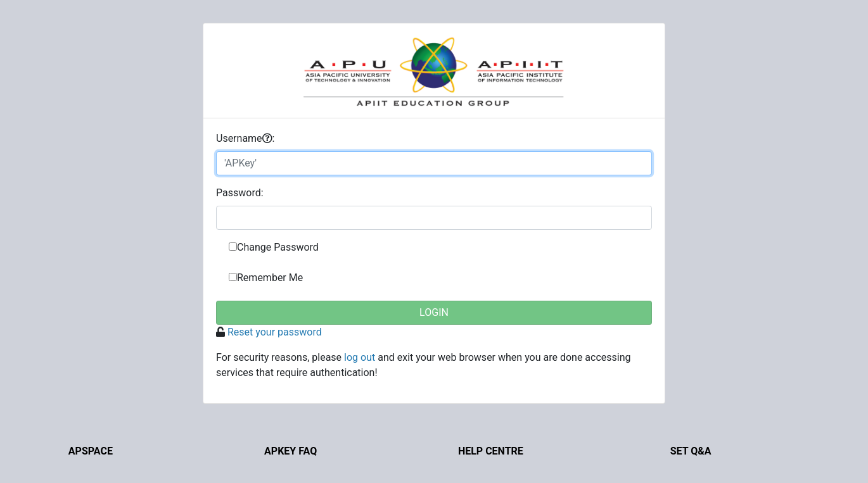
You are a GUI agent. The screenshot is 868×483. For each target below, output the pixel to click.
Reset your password (275, 332)
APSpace (91, 451)
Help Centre (491, 451)
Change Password (278, 247)
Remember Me (270, 278)
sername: (245, 138)
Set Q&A (691, 451)
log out (360, 357)
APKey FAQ (290, 451)
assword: (240, 193)
